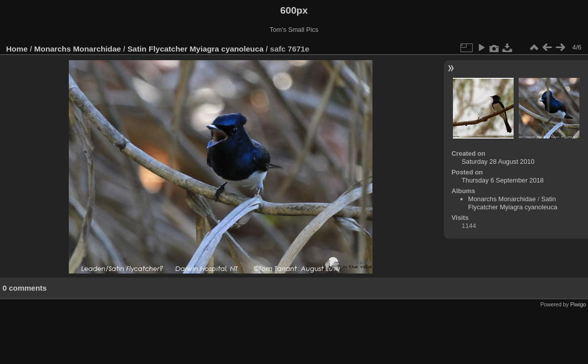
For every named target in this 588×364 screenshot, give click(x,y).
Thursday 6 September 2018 (502, 180)
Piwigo (578, 304)
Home (17, 49)
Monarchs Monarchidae (78, 49)
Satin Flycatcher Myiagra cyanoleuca (196, 49)
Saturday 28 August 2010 (498, 162)
